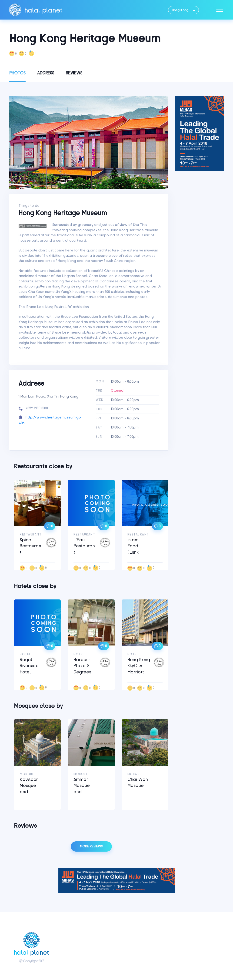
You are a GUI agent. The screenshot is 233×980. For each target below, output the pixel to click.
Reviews (74, 73)
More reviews (91, 846)
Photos (17, 73)
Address (46, 73)
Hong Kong (180, 10)
